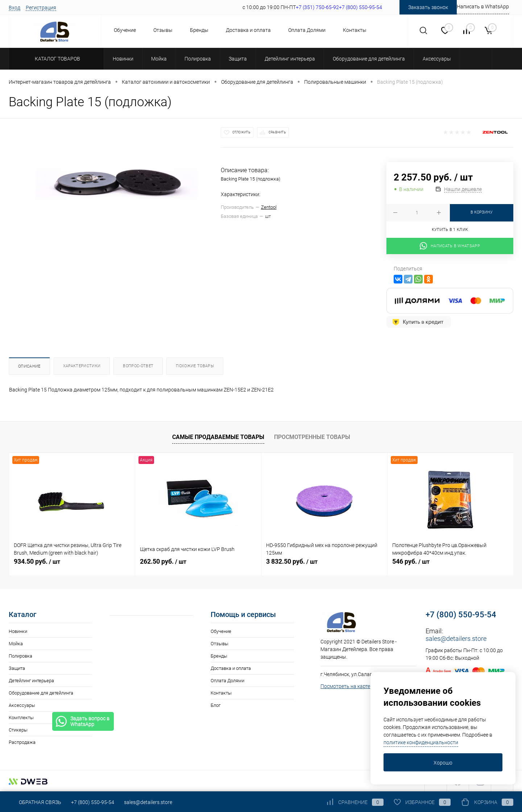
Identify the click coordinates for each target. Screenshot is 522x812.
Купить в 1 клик (450, 230)
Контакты (355, 30)
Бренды (199, 30)
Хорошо (443, 763)
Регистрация (41, 8)
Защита (17, 668)
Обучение (125, 30)
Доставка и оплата (248, 30)
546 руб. (411, 561)
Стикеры (18, 730)
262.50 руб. (163, 561)
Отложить (241, 132)
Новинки (18, 631)
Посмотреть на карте (345, 686)
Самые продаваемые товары (218, 437)
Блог (216, 705)
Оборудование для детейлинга (41, 693)
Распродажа (22, 742)
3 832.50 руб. (292, 561)
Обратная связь (35, 802)
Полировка (20, 656)
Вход (14, 8)
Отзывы (163, 30)
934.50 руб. (37, 561)
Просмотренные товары (312, 437)
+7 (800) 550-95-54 (461, 615)
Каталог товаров (56, 59)
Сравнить (277, 132)
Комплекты (21, 718)
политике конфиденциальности (421, 742)
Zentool (269, 207)
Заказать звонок (428, 7)
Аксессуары (22, 705)
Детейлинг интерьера (31, 681)
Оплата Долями (307, 30)
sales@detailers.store (456, 639)
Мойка (16, 644)
